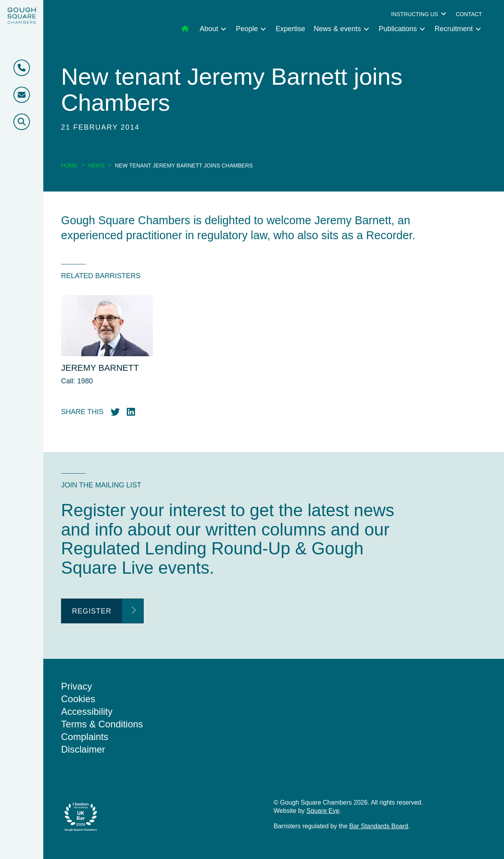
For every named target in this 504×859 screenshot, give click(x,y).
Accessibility (87, 711)
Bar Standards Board (379, 826)
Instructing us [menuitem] (414, 14)
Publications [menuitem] (398, 29)
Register (92, 611)
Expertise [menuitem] (290, 29)
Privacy (77, 686)
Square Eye (323, 811)
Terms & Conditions (102, 724)
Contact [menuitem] (469, 14)
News (96, 165)
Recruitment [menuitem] (454, 29)
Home (69, 165)
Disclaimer (83, 749)
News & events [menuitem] (337, 29)
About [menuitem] (209, 29)
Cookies (78, 699)
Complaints (85, 737)
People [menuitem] (247, 29)
